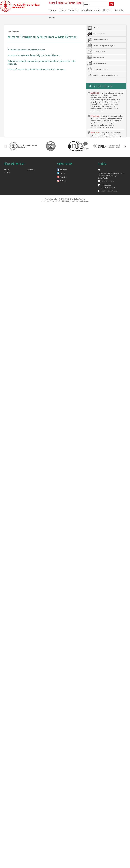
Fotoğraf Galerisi (96, 34)
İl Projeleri (107, 10)
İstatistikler (73, 10)
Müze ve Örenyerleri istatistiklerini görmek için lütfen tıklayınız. (37, 69)
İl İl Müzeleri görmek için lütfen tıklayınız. (27, 50)
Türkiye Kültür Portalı (98, 69)
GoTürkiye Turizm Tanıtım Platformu (103, 75)
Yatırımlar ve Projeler (90, 10)
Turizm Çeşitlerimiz (97, 51)
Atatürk (93, 28)
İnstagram (64, 181)
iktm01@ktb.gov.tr (108, 181)
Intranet (7, 169)
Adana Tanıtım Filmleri (98, 40)
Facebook (63, 170)
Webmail (31, 169)
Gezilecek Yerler (96, 57)
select (108, 4)
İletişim (51, 17)
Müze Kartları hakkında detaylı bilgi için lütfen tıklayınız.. (34, 55)
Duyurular (119, 10)
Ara (111, 4)
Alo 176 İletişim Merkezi (109, 191)
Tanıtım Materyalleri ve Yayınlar (101, 46)
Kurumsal (53, 10)
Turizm (62, 10)
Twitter (63, 173)
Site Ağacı (7, 173)
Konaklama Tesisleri (97, 63)
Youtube (63, 177)
